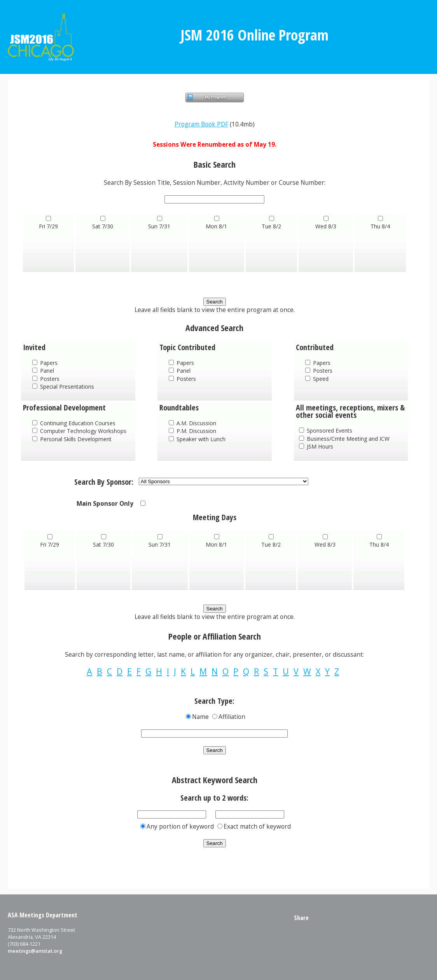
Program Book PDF (201, 124)
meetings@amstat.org (35, 951)
